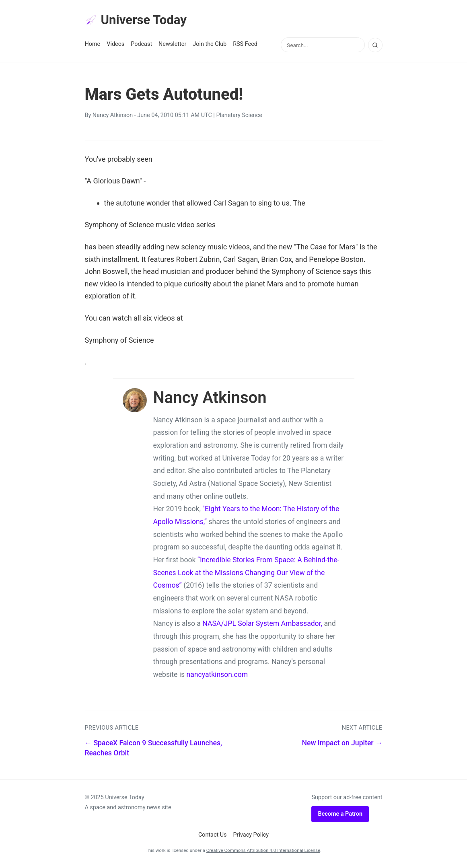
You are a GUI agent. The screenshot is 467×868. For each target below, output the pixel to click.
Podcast (141, 45)
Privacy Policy (251, 836)
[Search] (375, 45)
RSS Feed (245, 45)
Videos (115, 45)
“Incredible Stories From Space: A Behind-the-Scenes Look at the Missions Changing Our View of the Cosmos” (246, 573)
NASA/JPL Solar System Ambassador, (262, 624)
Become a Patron (340, 814)
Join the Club (210, 45)
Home (93, 45)
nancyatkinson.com (217, 675)
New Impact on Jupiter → (342, 743)
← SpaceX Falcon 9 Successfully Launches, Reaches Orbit (153, 748)
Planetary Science (239, 116)
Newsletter (172, 45)
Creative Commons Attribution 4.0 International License (263, 851)
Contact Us (213, 836)
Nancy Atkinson (113, 116)
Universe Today (137, 21)
